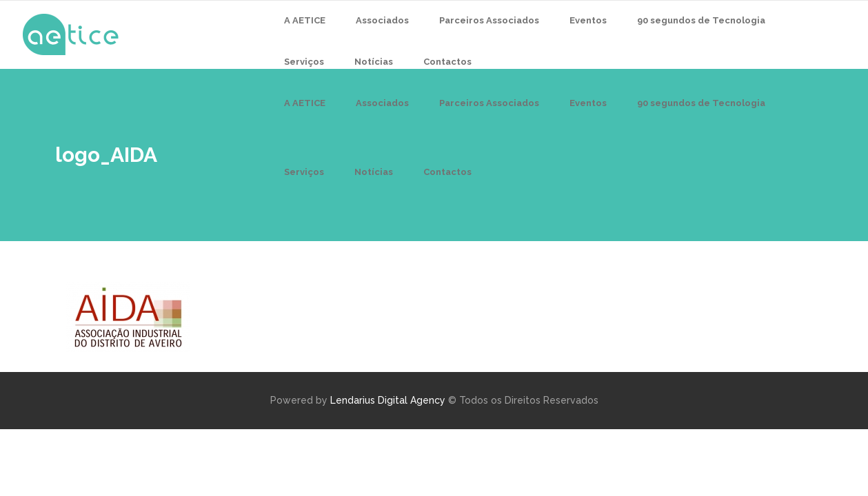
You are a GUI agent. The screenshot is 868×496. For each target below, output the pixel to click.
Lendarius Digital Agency (388, 400)
